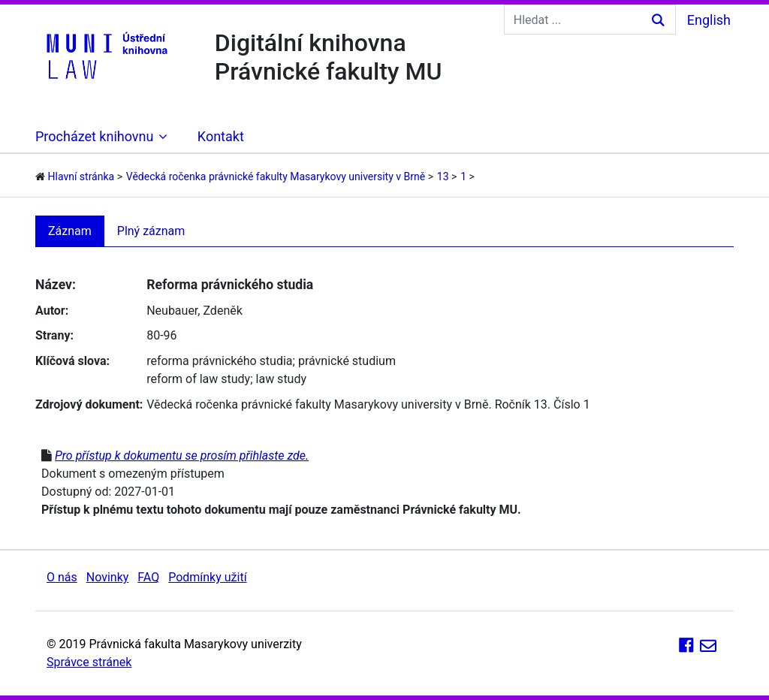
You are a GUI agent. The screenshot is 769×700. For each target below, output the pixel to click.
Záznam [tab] (70, 231)
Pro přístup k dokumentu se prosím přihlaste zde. (182, 456)
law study (282, 379)
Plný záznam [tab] (151, 231)
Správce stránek (89, 662)
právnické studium (347, 361)
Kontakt (221, 136)
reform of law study (198, 379)
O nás (62, 577)
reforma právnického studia (219, 361)
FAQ (148, 577)
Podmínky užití (207, 577)
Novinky (108, 577)
